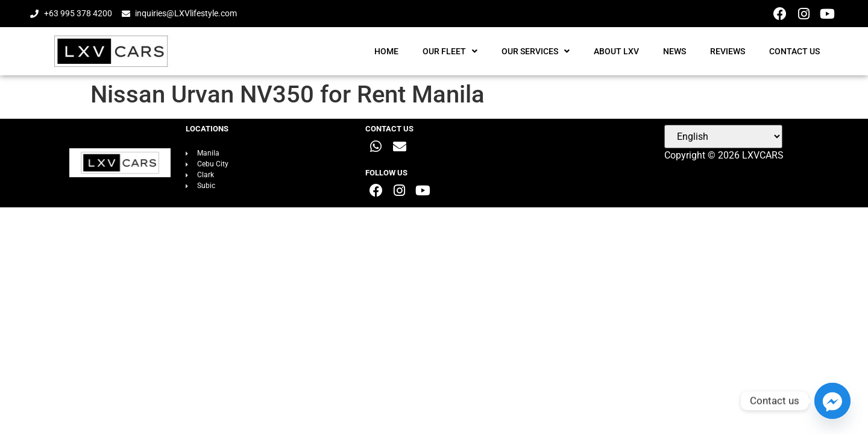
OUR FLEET (450, 51)
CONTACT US (794, 51)
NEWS (675, 51)
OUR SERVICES (536, 51)
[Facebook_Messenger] (832, 401)
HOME (386, 51)
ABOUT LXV (616, 51)
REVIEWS (728, 51)
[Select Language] (723, 137)
